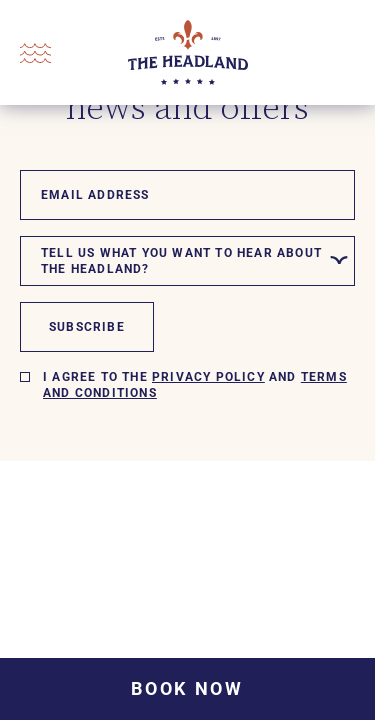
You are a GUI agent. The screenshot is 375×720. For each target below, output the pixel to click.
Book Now (187, 688)
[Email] (187, 195)
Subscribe (87, 327)
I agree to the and (195, 385)
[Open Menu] (35, 53)
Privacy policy (208, 377)
